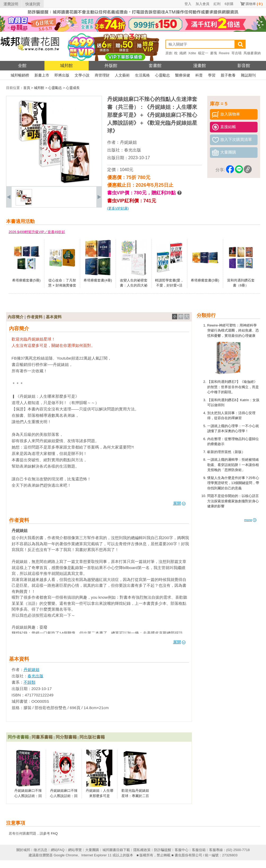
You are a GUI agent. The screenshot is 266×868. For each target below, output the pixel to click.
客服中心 (182, 850)
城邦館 (66, 66)
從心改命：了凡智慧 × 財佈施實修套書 (62, 285)
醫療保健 (183, 75)
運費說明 (11, 4)
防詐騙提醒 (163, 850)
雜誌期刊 (248, 75)
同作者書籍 (18, 737)
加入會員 (202, 4)
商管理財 (102, 75)
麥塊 (214, 53)
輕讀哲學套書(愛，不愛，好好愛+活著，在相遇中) (169, 285)
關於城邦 (23, 850)
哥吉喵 (236, 53)
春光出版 (133, 150)
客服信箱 (199, 850)
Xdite (192, 53)
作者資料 (35, 317)
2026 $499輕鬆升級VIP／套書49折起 (37, 232)
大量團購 (92, 850)
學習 (212, 75)
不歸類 (30, 682)
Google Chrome (66, 855)
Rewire (224, 53)
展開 (179, 503)
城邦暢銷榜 (20, 75)
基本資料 (54, 317)
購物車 (254, 4)
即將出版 (62, 75)
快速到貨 (33, 4)
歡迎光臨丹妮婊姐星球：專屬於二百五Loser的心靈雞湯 (135, 796)
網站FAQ (58, 850)
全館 (22, 66)
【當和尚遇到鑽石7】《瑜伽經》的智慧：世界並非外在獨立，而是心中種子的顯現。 (233, 387)
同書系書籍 (42, 737)
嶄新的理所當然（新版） (226, 452)
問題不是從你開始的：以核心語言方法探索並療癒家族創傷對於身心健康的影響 (233, 501)
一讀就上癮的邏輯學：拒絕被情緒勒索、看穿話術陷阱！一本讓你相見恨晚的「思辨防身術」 (233, 465)
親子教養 (228, 75)
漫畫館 (200, 66)
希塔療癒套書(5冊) (26, 280)
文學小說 (82, 75)
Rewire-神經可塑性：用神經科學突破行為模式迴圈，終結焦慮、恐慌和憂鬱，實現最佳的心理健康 (233, 330)
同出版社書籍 (92, 737)
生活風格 (142, 75)
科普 (199, 75)
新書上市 (42, 75)
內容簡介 (16, 317)
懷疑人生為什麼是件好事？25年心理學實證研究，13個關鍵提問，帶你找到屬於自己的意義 (233, 483)
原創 (169, 53)
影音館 (244, 66)
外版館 (111, 66)
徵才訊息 (40, 850)
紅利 (217, 4)
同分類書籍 (66, 737)
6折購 (229, 4)
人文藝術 (122, 75)
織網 (183, 53)
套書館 (155, 66)
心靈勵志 (163, 75)
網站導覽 (75, 850)
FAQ (54, 833)
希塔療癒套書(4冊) (98, 280)
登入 (188, 4)
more (251, 520)
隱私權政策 (142, 850)
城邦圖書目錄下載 (116, 850)
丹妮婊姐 (128, 142)
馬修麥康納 (252, 53)
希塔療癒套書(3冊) (205, 280)
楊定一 (203, 53)
